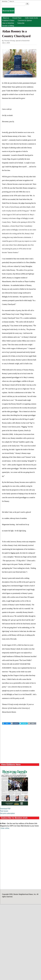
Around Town (17, 18)
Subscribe (21, 23)
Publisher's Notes (8, 21)
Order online (5, 828)
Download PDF (5, 809)
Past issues (4, 811)
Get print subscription (7, 813)
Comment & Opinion (25, 21)
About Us (12, 1)
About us (6, 18)
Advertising (5, 1)
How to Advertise (8, 23)
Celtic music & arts (31, 18)
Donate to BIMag (8, 26)
